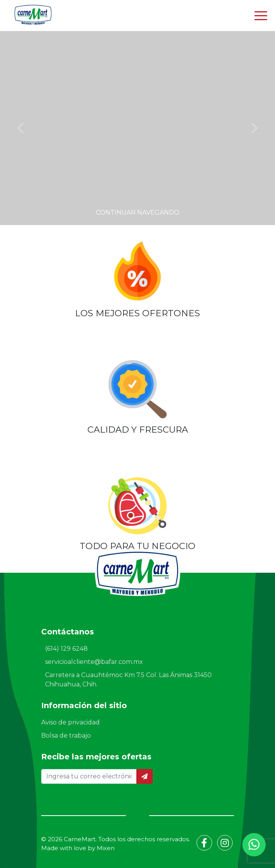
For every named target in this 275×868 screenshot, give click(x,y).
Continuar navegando (138, 212)
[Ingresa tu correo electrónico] (89, 776)
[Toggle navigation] (261, 16)
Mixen (106, 848)
